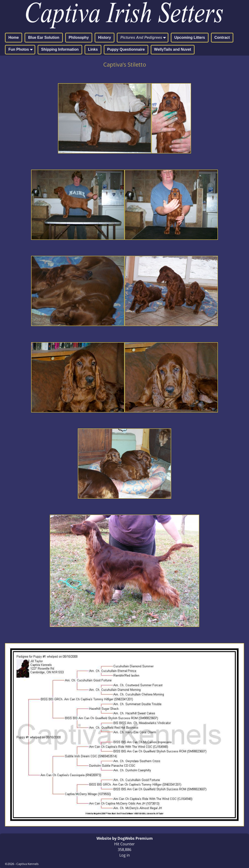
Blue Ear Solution (44, 37)
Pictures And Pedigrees (144, 38)
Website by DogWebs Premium (125, 838)
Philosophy (79, 37)
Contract (222, 37)
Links (93, 49)
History (105, 37)
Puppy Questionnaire (126, 49)
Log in (125, 855)
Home (14, 37)
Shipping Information (60, 49)
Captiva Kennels (27, 864)
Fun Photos (21, 50)
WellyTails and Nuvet (173, 49)
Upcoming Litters (190, 37)
